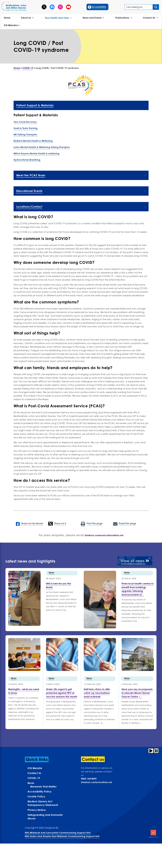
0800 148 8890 (89, 779)
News (52, 573)
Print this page (92, 524)
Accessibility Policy (40, 791)
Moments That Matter (44, 787)
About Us (28, 18)
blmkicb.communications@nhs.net (104, 535)
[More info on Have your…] (137, 693)
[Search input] (156, 7)
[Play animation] (151, 751)
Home (7, 18)
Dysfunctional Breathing (27, 160)
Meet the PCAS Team (81, 175)
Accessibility (97, 7)
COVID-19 (28, 68)
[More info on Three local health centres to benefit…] (138, 589)
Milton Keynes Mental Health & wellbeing (37, 153)
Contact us (34, 773)
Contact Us (151, 18)
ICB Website (35, 768)
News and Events (94, 18)
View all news (135, 561)
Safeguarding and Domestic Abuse (45, 817)
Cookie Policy (36, 796)
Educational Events (81, 191)
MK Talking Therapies (26, 135)
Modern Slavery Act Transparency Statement (43, 803)
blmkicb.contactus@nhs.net (97, 782)
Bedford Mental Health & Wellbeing (33, 141)
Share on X (57, 524)
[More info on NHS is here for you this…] (59, 585)
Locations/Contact (81, 207)
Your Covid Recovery (25, 122)
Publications (124, 18)
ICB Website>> (12, 25)
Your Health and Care (58, 18)
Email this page (125, 524)
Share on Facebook (29, 524)
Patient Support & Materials (81, 105)
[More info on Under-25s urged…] (62, 693)
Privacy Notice (37, 810)
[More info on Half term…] (97, 693)
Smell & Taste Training (26, 128)
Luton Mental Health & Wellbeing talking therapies (42, 147)
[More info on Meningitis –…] (24, 691)
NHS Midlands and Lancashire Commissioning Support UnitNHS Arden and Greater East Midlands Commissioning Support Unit (62, 834)
